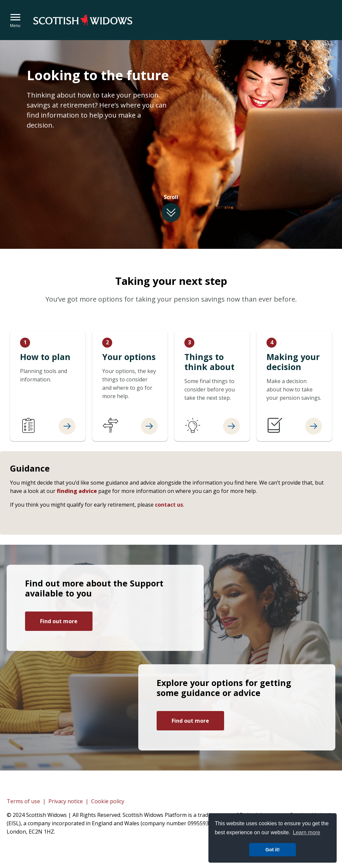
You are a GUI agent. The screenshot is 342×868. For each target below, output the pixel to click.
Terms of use (23, 801)
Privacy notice (66, 801)
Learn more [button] (307, 832)
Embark (85, 20)
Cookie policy (108, 801)
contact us (169, 505)
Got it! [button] (273, 850)
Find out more (59, 621)
